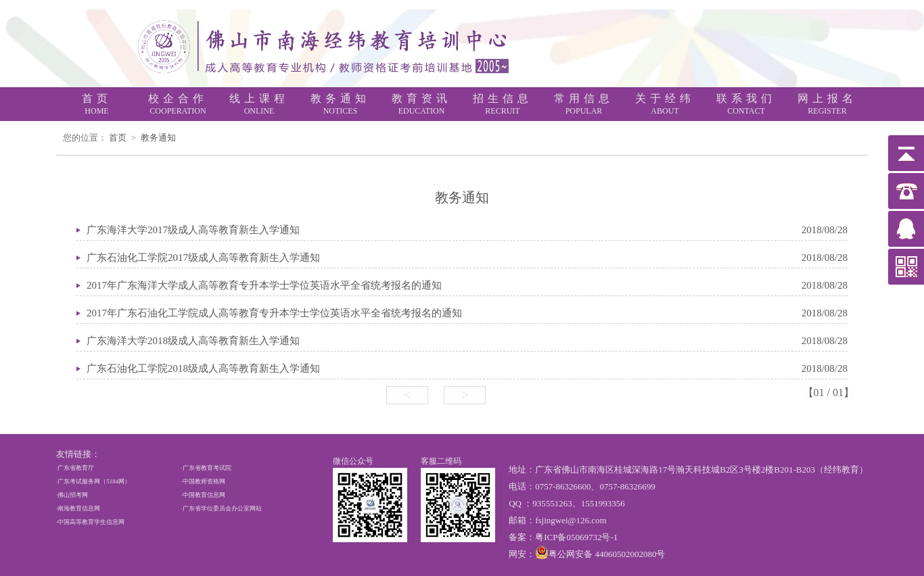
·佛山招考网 (72, 495)
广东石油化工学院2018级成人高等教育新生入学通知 (203, 368)
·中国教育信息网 (203, 495)
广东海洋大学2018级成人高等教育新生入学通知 (193, 341)
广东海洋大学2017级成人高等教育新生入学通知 (193, 230)
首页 (118, 138)
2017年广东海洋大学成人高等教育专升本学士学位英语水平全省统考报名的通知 (264, 285)
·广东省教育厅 (75, 468)
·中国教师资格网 (203, 481)
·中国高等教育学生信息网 (90, 522)
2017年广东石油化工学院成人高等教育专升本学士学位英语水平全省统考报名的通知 (274, 313)
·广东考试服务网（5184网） (93, 481)
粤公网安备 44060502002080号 (607, 554)
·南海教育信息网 (78, 508)
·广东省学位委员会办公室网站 (222, 508)
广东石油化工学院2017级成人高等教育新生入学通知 (203, 258)
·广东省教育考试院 (206, 468)
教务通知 (158, 138)
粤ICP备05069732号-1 (576, 537)
